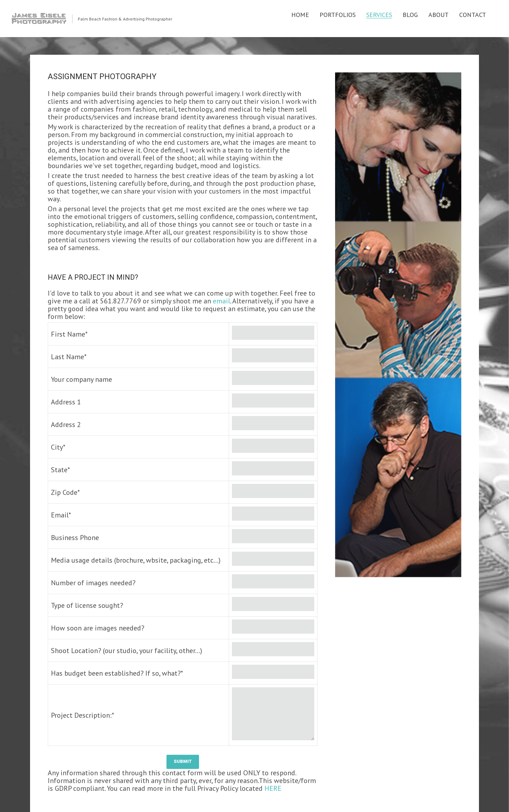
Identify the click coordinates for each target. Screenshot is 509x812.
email (221, 301)
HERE (273, 788)
